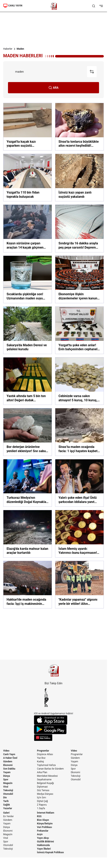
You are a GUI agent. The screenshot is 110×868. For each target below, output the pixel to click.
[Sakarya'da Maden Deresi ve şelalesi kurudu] (28, 330)
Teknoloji (8, 790)
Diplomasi (42, 787)
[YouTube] (54, 699)
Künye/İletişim (45, 824)
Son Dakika (9, 769)
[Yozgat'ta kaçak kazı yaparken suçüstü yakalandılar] (28, 127)
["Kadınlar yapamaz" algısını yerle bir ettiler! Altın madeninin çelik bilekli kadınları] (79, 585)
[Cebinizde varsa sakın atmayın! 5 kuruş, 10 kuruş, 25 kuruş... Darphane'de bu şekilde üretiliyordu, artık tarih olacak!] (79, 381)
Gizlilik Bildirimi (45, 842)
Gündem (8, 762)
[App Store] (54, 720)
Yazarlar (8, 808)
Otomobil (8, 794)
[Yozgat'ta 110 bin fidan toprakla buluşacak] (28, 178)
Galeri (6, 813)
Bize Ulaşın (43, 820)
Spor (6, 780)
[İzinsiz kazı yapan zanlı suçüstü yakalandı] (79, 178)
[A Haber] (54, 6)
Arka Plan (42, 772)
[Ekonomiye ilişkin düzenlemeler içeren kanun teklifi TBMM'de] (79, 279)
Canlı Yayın (9, 754)
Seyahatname (44, 780)
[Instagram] (54, 696)
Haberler (8, 49)
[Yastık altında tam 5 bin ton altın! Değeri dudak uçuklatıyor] (28, 381)
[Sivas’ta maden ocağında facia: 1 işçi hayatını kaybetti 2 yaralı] (79, 432)
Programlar (43, 751)
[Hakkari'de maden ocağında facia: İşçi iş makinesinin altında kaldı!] (28, 585)
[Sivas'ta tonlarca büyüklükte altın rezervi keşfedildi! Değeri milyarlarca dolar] (79, 127)
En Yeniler (8, 816)
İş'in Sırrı (41, 798)
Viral (6, 787)
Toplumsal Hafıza (46, 765)
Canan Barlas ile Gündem (50, 769)
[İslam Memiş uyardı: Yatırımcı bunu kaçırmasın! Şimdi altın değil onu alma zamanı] (79, 534)
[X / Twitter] (54, 693)
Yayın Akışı (43, 838)
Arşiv (40, 834)
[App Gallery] (54, 738)
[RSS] (54, 705)
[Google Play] (54, 730)
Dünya (7, 776)
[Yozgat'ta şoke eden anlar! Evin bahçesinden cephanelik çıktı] (79, 330)
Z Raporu (42, 805)
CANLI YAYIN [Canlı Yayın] (13, 6)
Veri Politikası (44, 827)
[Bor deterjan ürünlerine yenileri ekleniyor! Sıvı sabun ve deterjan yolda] (28, 432)
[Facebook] (54, 690)
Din (5, 798)
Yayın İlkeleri (44, 849)
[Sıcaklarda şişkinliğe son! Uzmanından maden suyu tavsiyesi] (28, 279)
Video (6, 751)
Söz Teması (43, 790)
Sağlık (7, 805)
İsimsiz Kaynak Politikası (50, 852)
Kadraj (40, 762)
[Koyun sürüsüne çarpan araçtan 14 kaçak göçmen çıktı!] (28, 228)
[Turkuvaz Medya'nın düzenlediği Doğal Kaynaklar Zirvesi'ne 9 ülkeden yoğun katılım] (28, 483)
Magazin (8, 783)
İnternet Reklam (46, 813)
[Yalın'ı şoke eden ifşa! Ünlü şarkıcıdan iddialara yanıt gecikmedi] (79, 483)
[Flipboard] (54, 702)
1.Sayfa (41, 808)
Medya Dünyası (45, 794)
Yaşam (7, 772)
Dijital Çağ (42, 801)
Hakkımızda (43, 845)
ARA (54, 88)
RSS (39, 816)
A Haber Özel (10, 758)
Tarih (6, 801)
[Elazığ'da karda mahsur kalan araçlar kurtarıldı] (28, 534)
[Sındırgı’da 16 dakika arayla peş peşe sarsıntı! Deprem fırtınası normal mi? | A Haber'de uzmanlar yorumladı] (79, 228)
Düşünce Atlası (45, 754)
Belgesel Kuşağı (45, 783)
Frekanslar (43, 831)
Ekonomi (8, 765)
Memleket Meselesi (47, 776)
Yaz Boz (41, 758)
